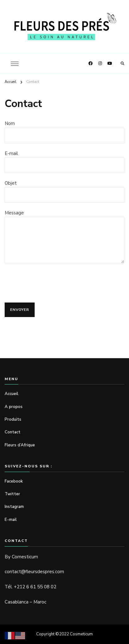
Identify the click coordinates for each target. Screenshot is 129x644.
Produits (13, 419)
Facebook (14, 481)
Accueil (11, 394)
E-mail (11, 520)
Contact (13, 432)
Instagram (14, 507)
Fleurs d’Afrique (20, 445)
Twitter (12, 494)
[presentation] (52, 284)
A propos (14, 407)
